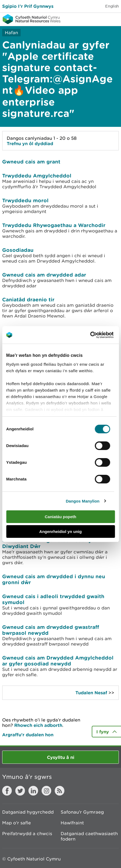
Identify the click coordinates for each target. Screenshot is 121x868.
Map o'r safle (16, 823)
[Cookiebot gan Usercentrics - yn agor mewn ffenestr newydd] (99, 335)
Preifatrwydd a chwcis (27, 834)
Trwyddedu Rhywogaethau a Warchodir (54, 225)
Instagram (46, 791)
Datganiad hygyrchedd (28, 812)
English (112, 6)
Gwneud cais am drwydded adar (44, 275)
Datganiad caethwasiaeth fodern (89, 836)
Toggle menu (113, 19)
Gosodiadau (18, 250)
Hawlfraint (72, 823)
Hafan (11, 33)
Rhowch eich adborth (38, 725)
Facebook (7, 791)
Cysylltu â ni (61, 757)
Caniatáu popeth (61, 517)
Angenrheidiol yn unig (60, 531)
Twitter (20, 791)
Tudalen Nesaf (91, 693)
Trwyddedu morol (25, 200)
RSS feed (60, 791)
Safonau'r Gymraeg (82, 812)
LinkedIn (33, 791)
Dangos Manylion (83, 501)
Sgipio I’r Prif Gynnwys (28, 6)
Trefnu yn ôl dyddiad (30, 143)
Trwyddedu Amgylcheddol (37, 176)
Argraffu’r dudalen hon (28, 735)
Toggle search (98, 19)
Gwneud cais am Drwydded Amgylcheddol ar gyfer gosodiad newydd (58, 661)
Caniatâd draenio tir (28, 299)
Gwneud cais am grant (31, 162)
